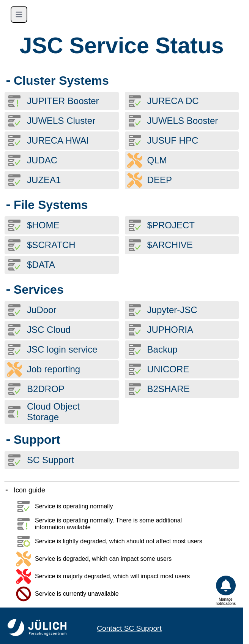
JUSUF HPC (173, 140)
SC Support (50, 460)
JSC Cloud (49, 330)
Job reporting (54, 369)
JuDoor (42, 310)
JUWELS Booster (183, 121)
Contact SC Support (129, 628)
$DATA (41, 265)
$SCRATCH (51, 245)
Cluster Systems (61, 81)
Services (39, 290)
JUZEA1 (44, 180)
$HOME (43, 225)
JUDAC (42, 160)
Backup (162, 349)
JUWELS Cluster (61, 121)
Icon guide (29, 490)
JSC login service (62, 349)
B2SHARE (169, 389)
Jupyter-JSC (172, 310)
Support (37, 440)
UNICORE (168, 369)
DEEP (160, 180)
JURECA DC (173, 101)
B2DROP (46, 389)
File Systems (51, 205)
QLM (157, 160)
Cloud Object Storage (53, 412)
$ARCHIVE (170, 245)
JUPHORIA (170, 330)
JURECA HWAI (58, 140)
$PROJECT (171, 225)
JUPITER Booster (63, 101)
